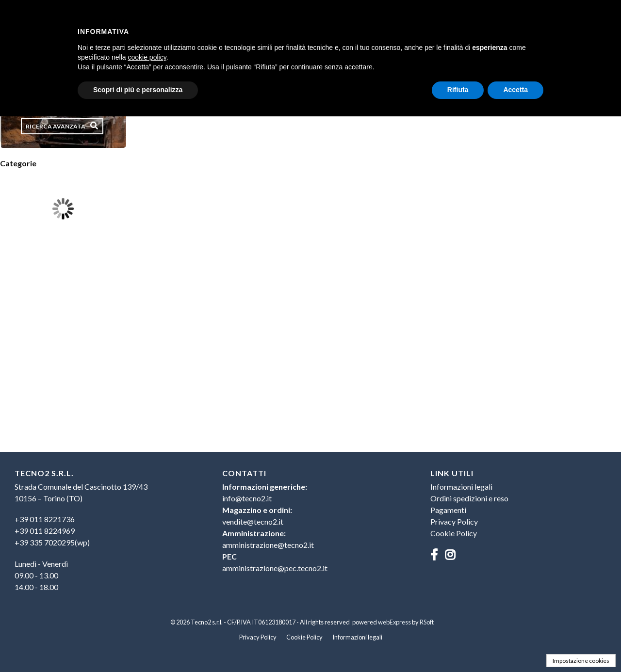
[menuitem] (103, 531)
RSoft (427, 622)
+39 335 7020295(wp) (52, 542)
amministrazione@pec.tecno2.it (275, 568)
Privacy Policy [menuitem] (454, 521)
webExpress (394, 622)
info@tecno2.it (247, 498)
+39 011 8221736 (45, 519)
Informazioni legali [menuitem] (461, 487)
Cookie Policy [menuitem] (454, 533)
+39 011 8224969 (45, 531)
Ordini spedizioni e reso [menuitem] (469, 498)
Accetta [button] (515, 90)
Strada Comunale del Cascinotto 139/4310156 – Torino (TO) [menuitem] (81, 492)
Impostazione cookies (581, 661)
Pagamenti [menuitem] (448, 510)
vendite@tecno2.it (253, 521)
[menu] (103, 535)
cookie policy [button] (147, 57)
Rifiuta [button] (458, 90)
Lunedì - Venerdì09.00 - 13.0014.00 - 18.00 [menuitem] (41, 575)
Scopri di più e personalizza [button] (138, 90)
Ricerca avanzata (56, 126)
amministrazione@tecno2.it (268, 545)
